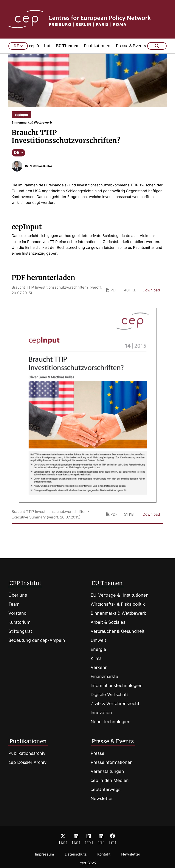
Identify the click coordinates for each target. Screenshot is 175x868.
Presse (98, 753)
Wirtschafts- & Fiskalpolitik (118, 604)
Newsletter (102, 798)
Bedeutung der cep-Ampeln (37, 640)
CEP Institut (25, 583)
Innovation (101, 713)
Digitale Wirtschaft (109, 695)
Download (151, 293)
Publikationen (97, 49)
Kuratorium (19, 622)
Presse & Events (131, 49)
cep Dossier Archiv (27, 762)
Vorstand (17, 613)
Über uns (18, 595)
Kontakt (104, 854)
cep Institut (40, 49)
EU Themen (67, 49)
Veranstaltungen (107, 771)
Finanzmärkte (104, 676)
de (18, 49)
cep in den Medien (110, 780)
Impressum (45, 854)
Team (14, 604)
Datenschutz (76, 854)
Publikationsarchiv (27, 753)
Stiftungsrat (20, 631)
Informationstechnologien (117, 685)
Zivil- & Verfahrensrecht (115, 704)
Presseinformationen (112, 762)
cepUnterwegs (105, 789)
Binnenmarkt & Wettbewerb (118, 613)
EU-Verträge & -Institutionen (120, 595)
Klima (96, 658)
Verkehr (99, 667)
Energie (98, 649)
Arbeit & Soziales (108, 622)
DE (18, 155)
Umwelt (98, 640)
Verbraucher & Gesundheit (118, 631)
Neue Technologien (111, 722)
